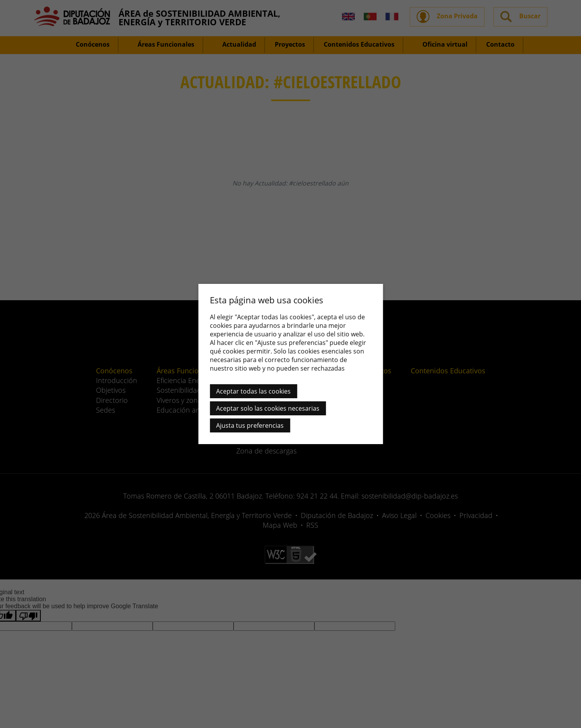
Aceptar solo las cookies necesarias (268, 408)
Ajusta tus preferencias (250, 425)
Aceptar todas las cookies (253, 391)
